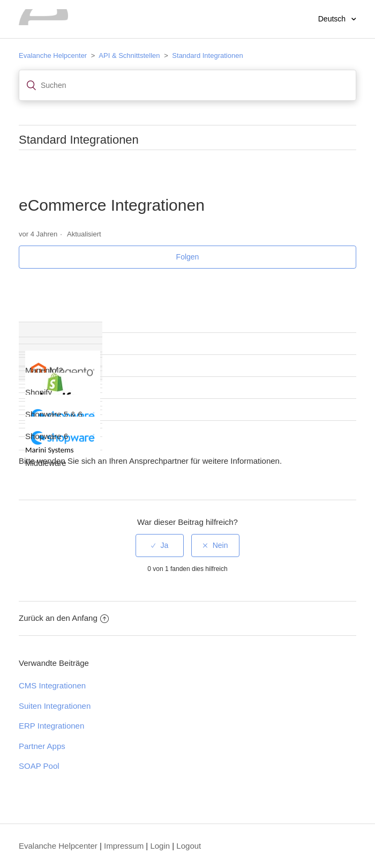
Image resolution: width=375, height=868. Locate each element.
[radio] (160, 546)
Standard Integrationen (207, 55)
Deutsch (333, 19)
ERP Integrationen (51, 726)
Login (160, 846)
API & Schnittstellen (129, 55)
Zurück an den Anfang (64, 618)
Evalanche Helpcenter (53, 55)
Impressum (124, 846)
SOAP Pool (39, 766)
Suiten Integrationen (55, 706)
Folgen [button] (188, 257)
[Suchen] (187, 85)
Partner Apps (42, 746)
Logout (189, 846)
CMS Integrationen (52, 685)
